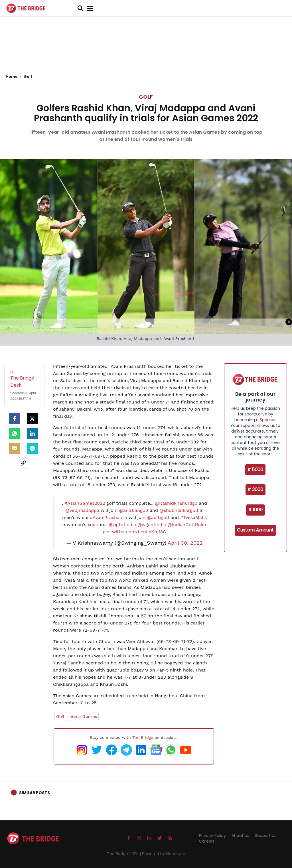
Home (13, 77)
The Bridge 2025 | (124, 854)
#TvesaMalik (194, 517)
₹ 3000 (255, 489)
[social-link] (23, 463)
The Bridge (143, 737)
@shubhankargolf (179, 510)
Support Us (266, 835)
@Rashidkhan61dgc (176, 503)
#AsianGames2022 (85, 503)
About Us (240, 835)
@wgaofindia (152, 525)
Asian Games (84, 717)
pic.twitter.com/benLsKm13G (134, 532)
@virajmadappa (82, 510)
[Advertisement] (146, 51)
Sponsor (268, 420)
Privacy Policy (212, 835)
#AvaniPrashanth (109, 517)
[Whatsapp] (15, 433)
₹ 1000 (255, 510)
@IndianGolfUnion (187, 525)
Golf (146, 97)
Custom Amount (255, 530)
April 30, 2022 (185, 543)
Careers (207, 841)
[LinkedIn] (32, 433)
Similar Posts (35, 793)
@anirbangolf (134, 510)
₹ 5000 (255, 470)
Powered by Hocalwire (164, 854)
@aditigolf (158, 517)
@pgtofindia (122, 525)
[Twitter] (32, 419)
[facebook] (15, 419)
